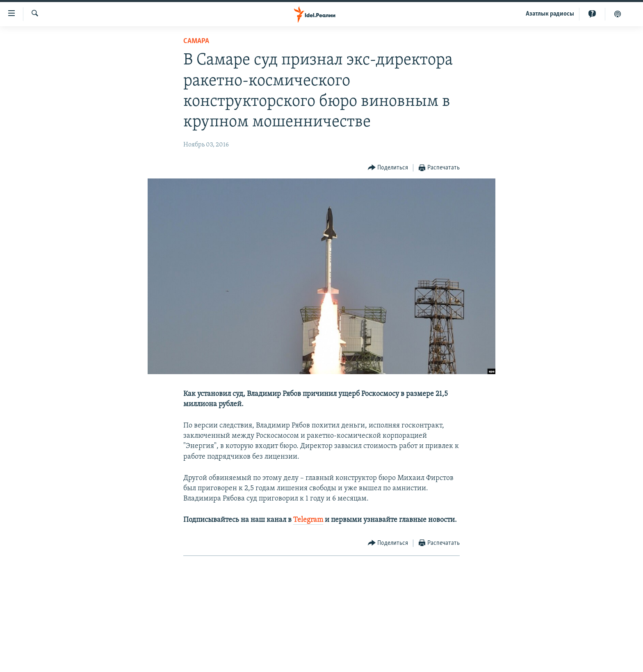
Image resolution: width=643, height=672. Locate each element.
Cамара (196, 41)
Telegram (308, 520)
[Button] (388, 168)
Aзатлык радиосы (550, 14)
